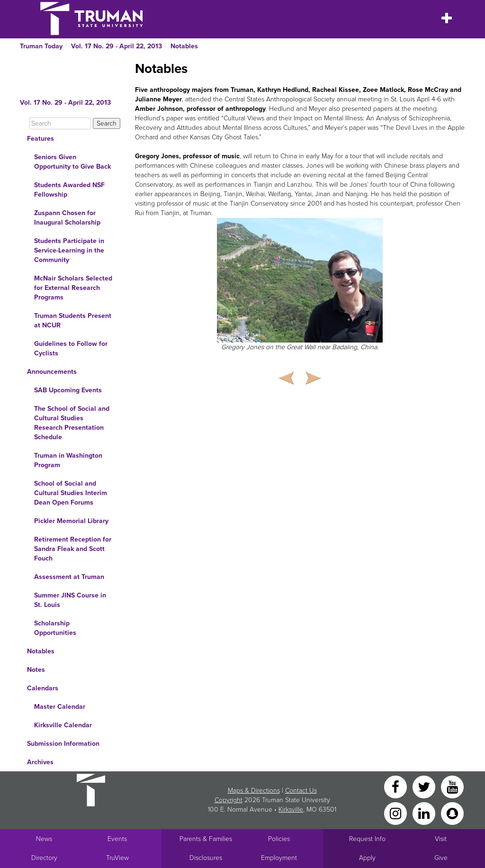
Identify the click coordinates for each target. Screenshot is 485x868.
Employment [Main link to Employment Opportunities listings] (279, 858)
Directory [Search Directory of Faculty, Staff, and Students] (44, 858)
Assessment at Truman (69, 577)
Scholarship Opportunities (55, 628)
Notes (36, 670)
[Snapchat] (452, 813)
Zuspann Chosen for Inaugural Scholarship (67, 218)
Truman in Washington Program (68, 460)
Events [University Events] (117, 839)
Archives (40, 762)
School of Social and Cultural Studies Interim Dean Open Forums (71, 493)
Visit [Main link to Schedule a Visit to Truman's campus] (441, 839)
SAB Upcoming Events (68, 390)
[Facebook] (396, 786)
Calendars (43, 688)
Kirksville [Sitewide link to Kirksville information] (291, 809)
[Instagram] (396, 813)
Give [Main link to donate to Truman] (441, 858)
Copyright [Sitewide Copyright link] (229, 800)
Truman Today (41, 46)
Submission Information (63, 744)
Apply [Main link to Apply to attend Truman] (367, 858)
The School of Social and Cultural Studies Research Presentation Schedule (72, 423)
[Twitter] (425, 786)
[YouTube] (452, 786)
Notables (184, 46)
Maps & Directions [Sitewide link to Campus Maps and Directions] (254, 791)
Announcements (52, 372)
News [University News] (44, 839)
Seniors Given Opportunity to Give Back (72, 162)
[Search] (60, 123)
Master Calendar (60, 707)
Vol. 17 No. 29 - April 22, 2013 (117, 46)
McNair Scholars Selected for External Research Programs (73, 288)
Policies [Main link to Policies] (279, 839)
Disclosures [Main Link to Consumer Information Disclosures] (206, 858)
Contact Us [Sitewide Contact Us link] (301, 791)
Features (40, 139)
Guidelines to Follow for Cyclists (71, 348)
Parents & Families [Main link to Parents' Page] (206, 839)
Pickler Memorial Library (71, 521)
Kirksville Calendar (63, 725)
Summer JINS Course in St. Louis (70, 600)
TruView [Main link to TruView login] (117, 858)
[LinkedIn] (425, 813)
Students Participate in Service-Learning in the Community (69, 250)
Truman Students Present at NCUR (73, 321)
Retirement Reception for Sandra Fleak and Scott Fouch (73, 549)
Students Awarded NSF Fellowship (69, 190)
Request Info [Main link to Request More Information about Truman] (367, 839)
